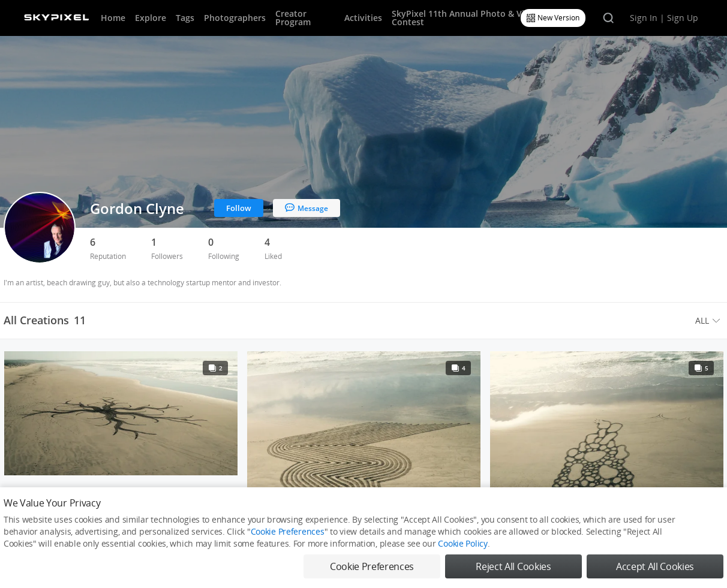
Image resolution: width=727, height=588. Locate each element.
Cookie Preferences (288, 531)
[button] (709, 321)
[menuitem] (709, 321)
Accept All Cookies (655, 566)
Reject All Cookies (513, 566)
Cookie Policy (462, 543)
